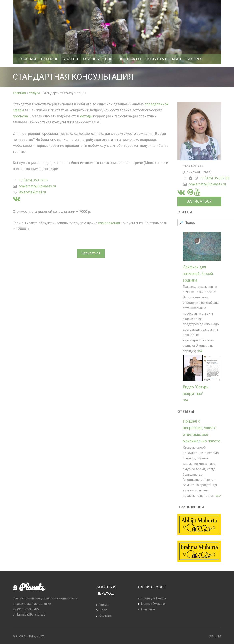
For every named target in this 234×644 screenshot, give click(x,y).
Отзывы (92, 59)
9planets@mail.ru (32, 192)
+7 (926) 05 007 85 (215, 178)
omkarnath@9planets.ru (37, 186)
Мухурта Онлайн (164, 59)
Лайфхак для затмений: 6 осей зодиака (198, 274)
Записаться (91, 253)
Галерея (194, 59)
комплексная (109, 223)
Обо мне (50, 59)
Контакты (131, 59)
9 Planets (28, 587)
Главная (27, 59)
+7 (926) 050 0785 (33, 180)
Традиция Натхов (154, 598)
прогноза (20, 116)
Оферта (215, 636)
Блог (110, 59)
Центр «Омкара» (153, 604)
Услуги (71, 59)
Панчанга (148, 609)
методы (86, 116)
